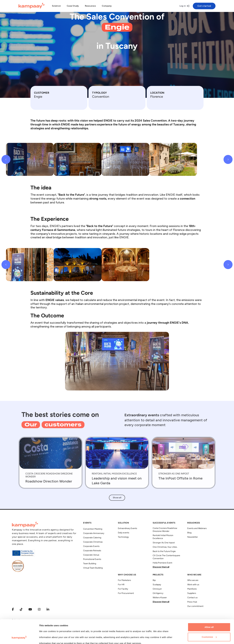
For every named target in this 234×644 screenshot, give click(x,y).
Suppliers (192, 593)
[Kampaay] (32, 6)
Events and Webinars (197, 528)
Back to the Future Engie (164, 551)
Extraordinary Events (128, 528)
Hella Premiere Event (162, 563)
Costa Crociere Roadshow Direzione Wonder (165, 530)
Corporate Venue (91, 555)
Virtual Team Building (93, 568)
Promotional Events (92, 559)
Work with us (193, 585)
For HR (121, 585)
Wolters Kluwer (160, 598)
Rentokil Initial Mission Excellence (163, 537)
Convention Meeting (93, 529)
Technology (123, 537)
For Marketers (124, 580)
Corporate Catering (92, 538)
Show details (46, 638)
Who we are (193, 580)
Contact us (192, 598)
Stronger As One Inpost (164, 543)
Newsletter (193, 537)
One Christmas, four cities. (165, 547)
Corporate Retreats (92, 551)
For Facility (123, 589)
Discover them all (161, 567)
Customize (209, 616)
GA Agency (158, 593)
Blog (189, 533)
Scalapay (157, 585)
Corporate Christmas (93, 542)
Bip (154, 580)
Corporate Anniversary (94, 533)
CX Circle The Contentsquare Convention (166, 557)
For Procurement (126, 593)
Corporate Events (91, 546)
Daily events (124, 533)
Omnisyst (157, 589)
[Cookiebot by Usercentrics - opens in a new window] (19, 638)
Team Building (90, 564)
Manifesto (192, 589)
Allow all (209, 607)
